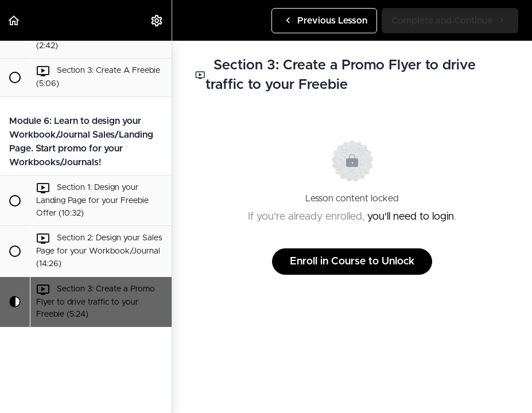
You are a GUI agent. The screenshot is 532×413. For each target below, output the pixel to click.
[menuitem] (157, 20)
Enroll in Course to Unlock (352, 262)
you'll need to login (411, 217)
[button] (14, 20)
